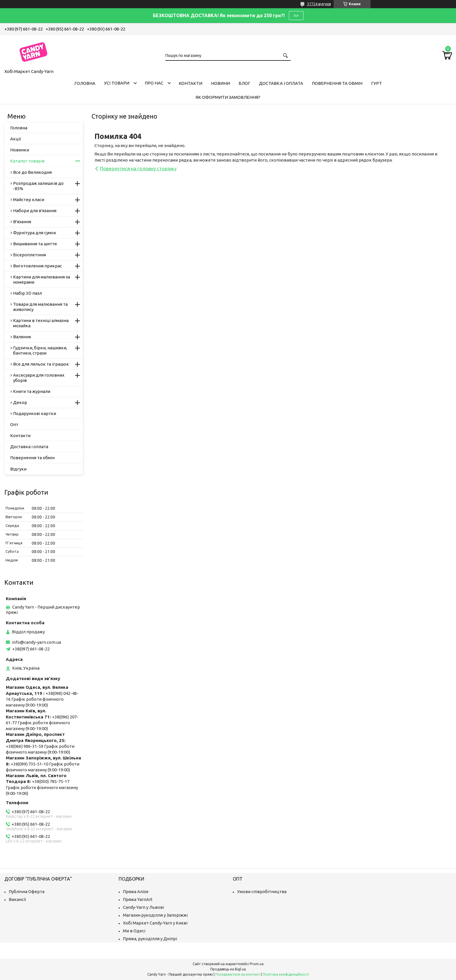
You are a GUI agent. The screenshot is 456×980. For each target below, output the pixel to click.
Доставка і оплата (281, 83)
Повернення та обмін (337, 83)
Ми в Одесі (134, 931)
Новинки (20, 150)
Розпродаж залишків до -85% (38, 186)
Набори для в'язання (35, 211)
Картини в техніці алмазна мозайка (41, 323)
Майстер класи (29, 200)
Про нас (154, 83)
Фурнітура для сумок (35, 233)
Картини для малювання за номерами (42, 279)
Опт (14, 424)
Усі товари (117, 83)
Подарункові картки (35, 413)
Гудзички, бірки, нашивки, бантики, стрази (40, 350)
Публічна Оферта (27, 892)
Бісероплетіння (29, 255)
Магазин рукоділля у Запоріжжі (155, 915)
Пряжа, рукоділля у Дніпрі (150, 939)
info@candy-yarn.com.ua (36, 642)
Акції (16, 139)
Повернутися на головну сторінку (138, 168)
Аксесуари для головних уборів (39, 378)
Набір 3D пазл (27, 293)
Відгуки (18, 469)
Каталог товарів (27, 161)
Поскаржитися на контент (238, 974)
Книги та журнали (32, 391)
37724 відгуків (319, 4)
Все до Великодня (32, 172)
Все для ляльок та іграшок (41, 364)
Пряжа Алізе (136, 892)
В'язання (22, 222)
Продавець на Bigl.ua (228, 969)
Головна (85, 83)
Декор (20, 402)
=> (296, 15)
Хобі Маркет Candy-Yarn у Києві (155, 923)
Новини (220, 83)
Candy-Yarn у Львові (143, 907)
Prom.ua (257, 964)
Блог (244, 83)
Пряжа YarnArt (138, 899)
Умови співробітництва (262, 892)
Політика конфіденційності (286, 974)
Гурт (377, 83)
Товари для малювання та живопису (40, 307)
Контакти (191, 83)
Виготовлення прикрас (37, 266)
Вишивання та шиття (35, 244)
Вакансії (17, 899)
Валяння (22, 337)
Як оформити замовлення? (228, 97)
